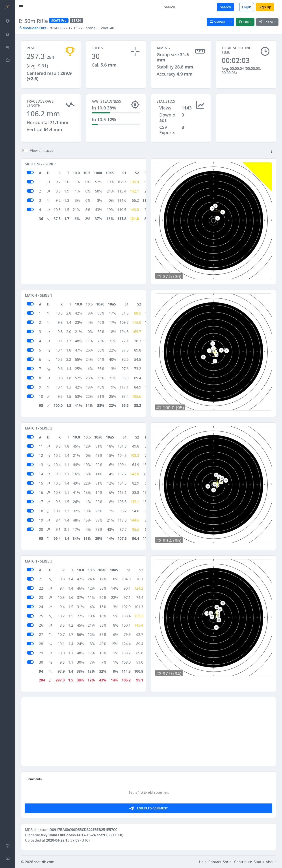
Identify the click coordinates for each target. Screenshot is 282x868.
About (271, 862)
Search (225, 7)
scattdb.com (44, 862)
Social (228, 862)
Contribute (243, 862)
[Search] (189, 7)
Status (259, 862)
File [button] (244, 22)
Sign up (265, 7)
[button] (271, 152)
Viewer (218, 22)
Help (203, 862)
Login (247, 7)
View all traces (42, 150)
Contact (215, 862)
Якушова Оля (32, 28)
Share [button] (266, 22)
